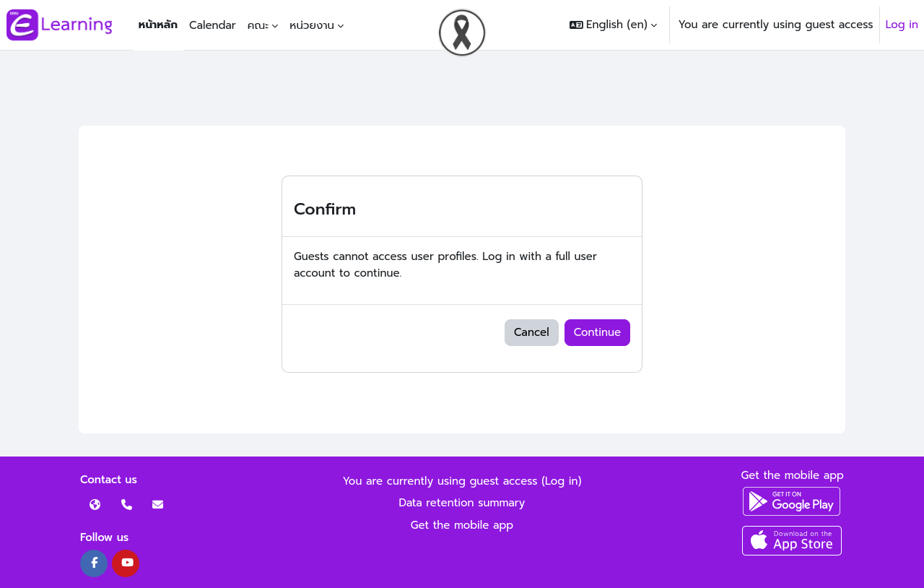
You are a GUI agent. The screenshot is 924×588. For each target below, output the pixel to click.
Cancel (532, 332)
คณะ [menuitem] (258, 25)
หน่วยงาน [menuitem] (312, 25)
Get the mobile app (462, 525)
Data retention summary (462, 503)
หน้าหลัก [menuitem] (158, 25)
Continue (597, 332)
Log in (902, 25)
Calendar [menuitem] (213, 25)
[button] (613, 25)
